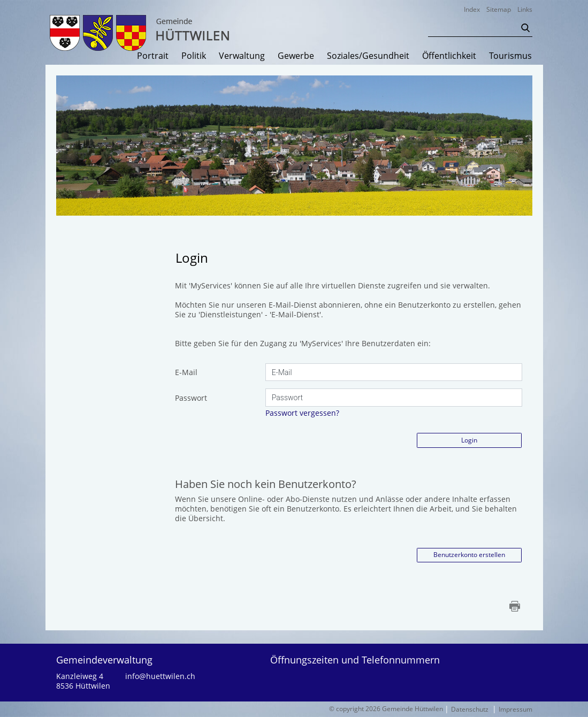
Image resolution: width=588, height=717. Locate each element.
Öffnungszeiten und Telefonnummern (355, 660)
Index (472, 9)
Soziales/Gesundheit (368, 56)
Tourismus (510, 56)
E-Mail (186, 372)
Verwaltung (242, 56)
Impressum (516, 709)
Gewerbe (296, 56)
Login (469, 440)
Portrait (153, 56)
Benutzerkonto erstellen (469, 555)
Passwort (191, 398)
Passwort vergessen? (302, 413)
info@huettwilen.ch (160, 676)
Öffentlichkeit (449, 56)
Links (525, 9)
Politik (194, 56)
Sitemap (499, 9)
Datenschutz (470, 709)
